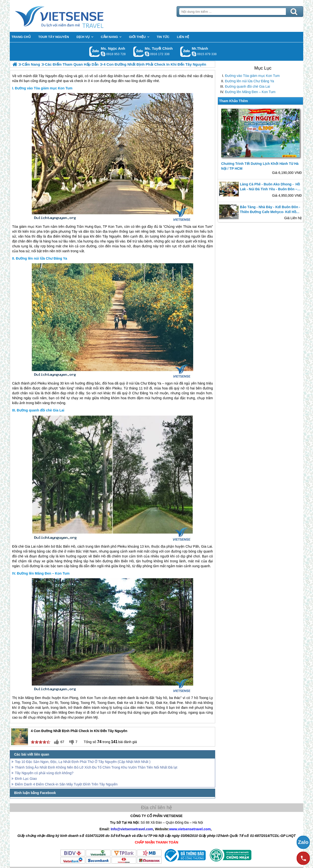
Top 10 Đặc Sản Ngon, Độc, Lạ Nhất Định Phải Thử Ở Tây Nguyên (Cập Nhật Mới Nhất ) (83, 762)
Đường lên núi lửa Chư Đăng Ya (249, 81)
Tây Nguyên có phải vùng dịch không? (44, 773)
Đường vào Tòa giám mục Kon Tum (252, 76)
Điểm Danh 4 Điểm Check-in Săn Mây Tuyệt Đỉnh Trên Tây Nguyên (66, 784)
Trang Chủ (71, 16)
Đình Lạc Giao (26, 779)
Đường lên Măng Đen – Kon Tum (250, 92)
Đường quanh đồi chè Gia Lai (247, 86)
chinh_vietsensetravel (147, 54)
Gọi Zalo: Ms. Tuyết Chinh (139, 52)
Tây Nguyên (112, 236)
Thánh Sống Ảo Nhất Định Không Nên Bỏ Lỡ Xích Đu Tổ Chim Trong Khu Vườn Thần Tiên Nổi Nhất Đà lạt (96, 767)
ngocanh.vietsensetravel (103, 54)
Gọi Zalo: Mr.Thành (185, 52)
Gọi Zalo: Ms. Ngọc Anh (95, 52)
